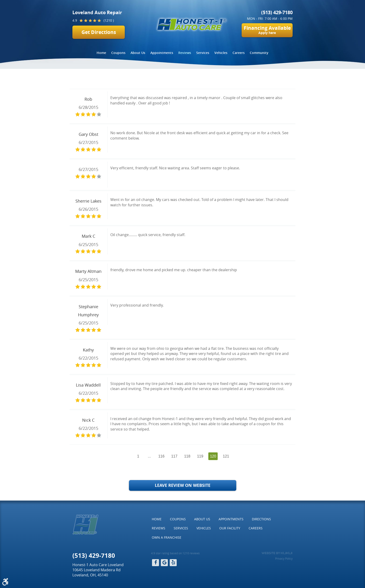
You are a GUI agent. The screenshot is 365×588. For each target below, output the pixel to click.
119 (200, 456)
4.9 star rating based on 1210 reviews (175, 553)
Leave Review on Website (183, 485)
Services (203, 53)
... (149, 456)
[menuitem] (101, 53)
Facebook (155, 563)
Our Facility (230, 528)
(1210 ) (109, 20)
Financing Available (267, 30)
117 (174, 456)
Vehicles (221, 53)
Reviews (185, 53)
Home (101, 53)
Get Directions (99, 32)
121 (226, 456)
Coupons (118, 53)
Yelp (173, 563)
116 (161, 456)
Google (164, 563)
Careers (239, 53)
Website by (277, 553)
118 (187, 456)
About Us (138, 53)
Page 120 (141, 80)
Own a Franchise (167, 537)
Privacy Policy (284, 558)
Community (259, 53)
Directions (261, 519)
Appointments (162, 53)
